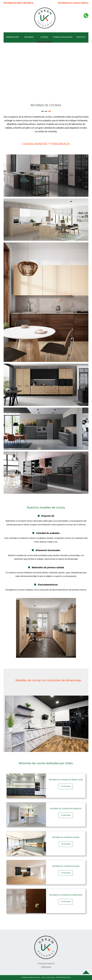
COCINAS (44, 37)
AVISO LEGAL (50, 977)
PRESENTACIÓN (13, 37)
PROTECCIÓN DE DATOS (63, 977)
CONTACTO (81, 37)
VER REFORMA (66, 786)
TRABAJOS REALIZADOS (63, 37)
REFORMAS (29, 37)
